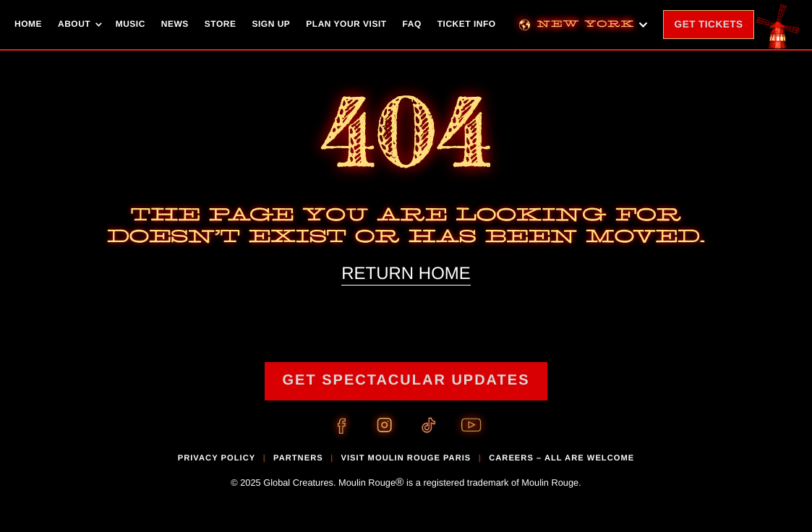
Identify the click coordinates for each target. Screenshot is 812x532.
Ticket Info (467, 24)
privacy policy (217, 458)
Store (221, 24)
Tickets (714, 29)
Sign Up (271, 24)
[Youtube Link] (471, 426)
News (175, 24)
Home (28, 24)
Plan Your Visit (346, 24)
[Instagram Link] (385, 426)
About (74, 24)
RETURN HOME (406, 274)
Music (131, 24)
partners (298, 458)
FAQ (412, 24)
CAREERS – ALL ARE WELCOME (561, 458)
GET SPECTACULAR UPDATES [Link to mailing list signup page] (406, 380)
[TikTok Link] (428, 426)
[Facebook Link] (341, 426)
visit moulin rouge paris (406, 458)
